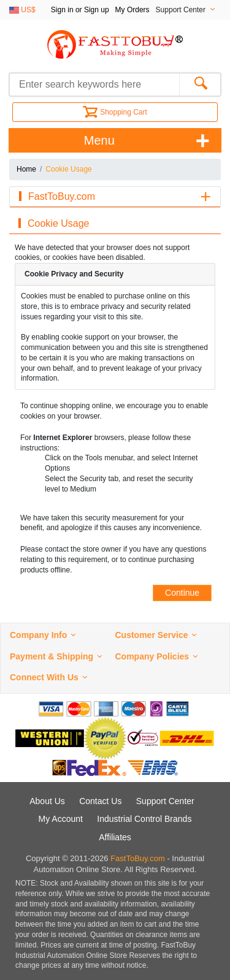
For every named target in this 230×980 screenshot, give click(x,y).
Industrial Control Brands (144, 819)
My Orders (132, 10)
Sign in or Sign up (80, 10)
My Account (61, 819)
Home (26, 169)
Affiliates (115, 837)
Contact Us (100, 801)
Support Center (165, 801)
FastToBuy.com (138, 858)
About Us (47, 801)
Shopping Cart (115, 112)
